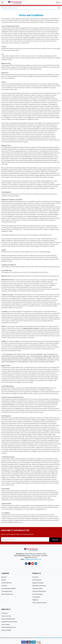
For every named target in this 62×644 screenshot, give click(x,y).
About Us (4, 577)
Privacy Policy (45, 637)
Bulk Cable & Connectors (39, 585)
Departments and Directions (9, 621)
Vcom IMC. (37, 637)
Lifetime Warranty (7, 582)
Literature (4, 585)
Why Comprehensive (7, 594)
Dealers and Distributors (8, 618)
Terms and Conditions (56, 637)
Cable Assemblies (37, 588)
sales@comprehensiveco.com (33, 559)
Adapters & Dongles (38, 582)
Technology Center (7, 591)
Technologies (36, 597)
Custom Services (6, 616)
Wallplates (35, 600)
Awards (4, 580)
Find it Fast (35, 577)
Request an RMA (6, 630)
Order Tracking (6, 624)
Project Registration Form (9, 627)
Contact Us (5, 613)
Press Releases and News (9, 588)
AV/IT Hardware (37, 580)
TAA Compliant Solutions (39, 602)
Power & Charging (37, 594)
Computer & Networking (39, 591)
